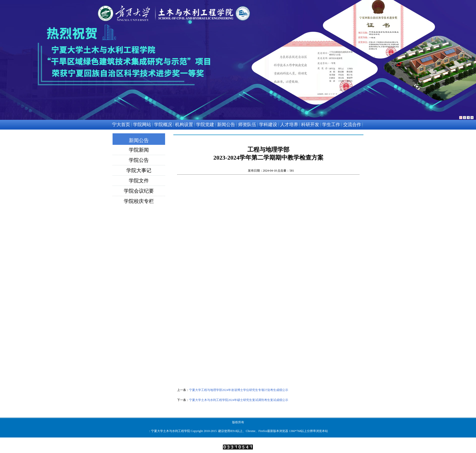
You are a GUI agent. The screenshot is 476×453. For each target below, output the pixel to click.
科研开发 (310, 125)
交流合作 (352, 125)
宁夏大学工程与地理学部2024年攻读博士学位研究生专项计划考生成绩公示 (239, 390)
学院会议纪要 (139, 191)
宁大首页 (121, 125)
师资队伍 (247, 125)
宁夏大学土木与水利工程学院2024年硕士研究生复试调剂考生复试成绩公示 (239, 400)
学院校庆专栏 (139, 201)
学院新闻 (139, 150)
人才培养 (289, 125)
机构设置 (184, 125)
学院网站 (142, 125)
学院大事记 (139, 170)
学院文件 (139, 181)
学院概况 (163, 125)
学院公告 (139, 160)
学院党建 (205, 125)
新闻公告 (226, 125)
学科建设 (268, 125)
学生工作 (331, 125)
